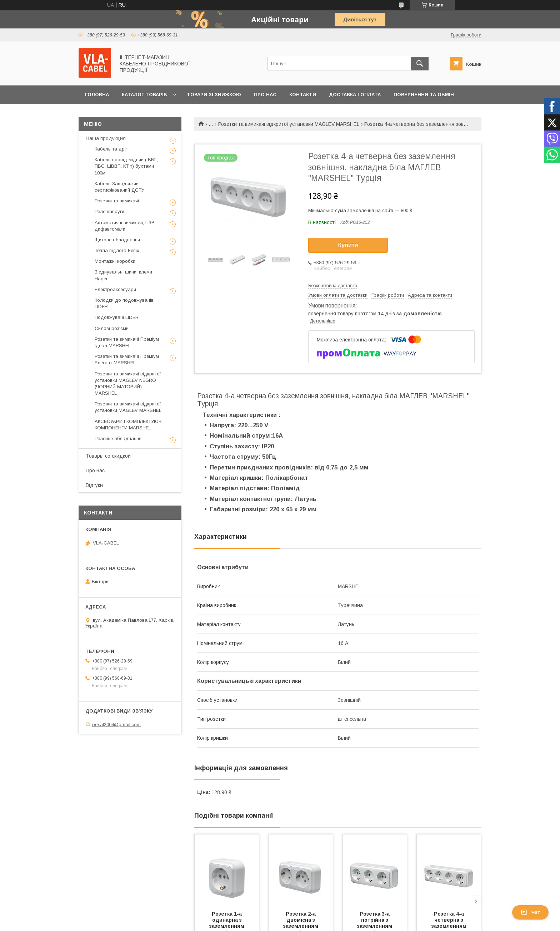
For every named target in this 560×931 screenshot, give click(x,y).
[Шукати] (420, 64)
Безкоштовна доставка (333, 285)
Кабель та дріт (111, 149)
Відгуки (94, 485)
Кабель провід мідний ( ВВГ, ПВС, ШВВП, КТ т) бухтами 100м (126, 166)
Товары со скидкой (108, 456)
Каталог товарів (144, 95)
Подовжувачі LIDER (117, 317)
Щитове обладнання (117, 240)
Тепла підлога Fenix (117, 250)
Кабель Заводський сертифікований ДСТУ (119, 187)
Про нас (265, 95)
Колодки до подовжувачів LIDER (124, 303)
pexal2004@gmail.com (116, 724)
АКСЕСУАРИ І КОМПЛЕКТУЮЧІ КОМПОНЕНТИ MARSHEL (129, 425)
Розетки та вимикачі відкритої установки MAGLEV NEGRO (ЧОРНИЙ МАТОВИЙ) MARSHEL (128, 384)
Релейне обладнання (118, 439)
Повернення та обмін (424, 95)
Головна (97, 95)
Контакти (303, 95)
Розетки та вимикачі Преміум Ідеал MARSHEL (127, 342)
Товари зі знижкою (214, 95)
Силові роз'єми (112, 328)
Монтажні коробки (115, 261)
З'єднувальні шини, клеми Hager (123, 275)
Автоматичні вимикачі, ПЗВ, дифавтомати (125, 226)
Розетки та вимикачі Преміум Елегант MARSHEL (127, 359)
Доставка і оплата (355, 95)
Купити (348, 245)
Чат (530, 912)
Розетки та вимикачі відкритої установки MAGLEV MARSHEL (289, 124)
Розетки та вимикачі (117, 201)
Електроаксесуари (115, 289)
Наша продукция (106, 138)
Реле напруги (109, 211)
